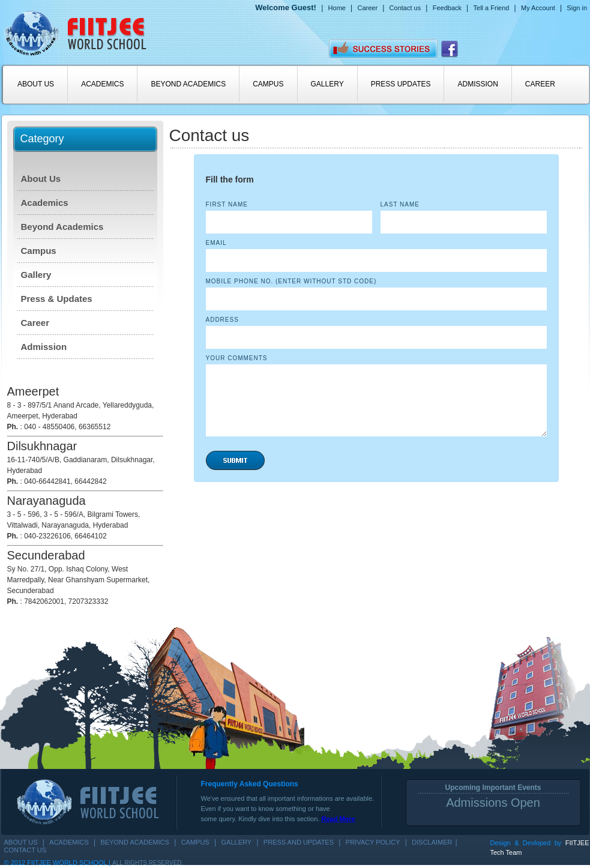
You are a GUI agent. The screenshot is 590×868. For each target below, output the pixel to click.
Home (337, 8)
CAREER (540, 84)
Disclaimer (432, 842)
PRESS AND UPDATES (299, 842)
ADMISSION (477, 84)
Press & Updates (57, 299)
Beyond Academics (62, 227)
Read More (338, 819)
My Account (538, 8)
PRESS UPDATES (401, 84)
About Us (41, 179)
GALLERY (327, 84)
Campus (39, 251)
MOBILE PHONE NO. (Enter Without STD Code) (291, 281)
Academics (45, 203)
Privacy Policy (373, 842)
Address (222, 320)
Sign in (577, 8)
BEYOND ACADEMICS (188, 84)
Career (367, 8)
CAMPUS (268, 84)
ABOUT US (36, 84)
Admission (44, 347)
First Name (227, 204)
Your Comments (237, 358)
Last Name (400, 204)
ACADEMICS (102, 84)
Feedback (447, 8)
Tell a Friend (492, 8)
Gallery (36, 275)
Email (216, 243)
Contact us (405, 8)
